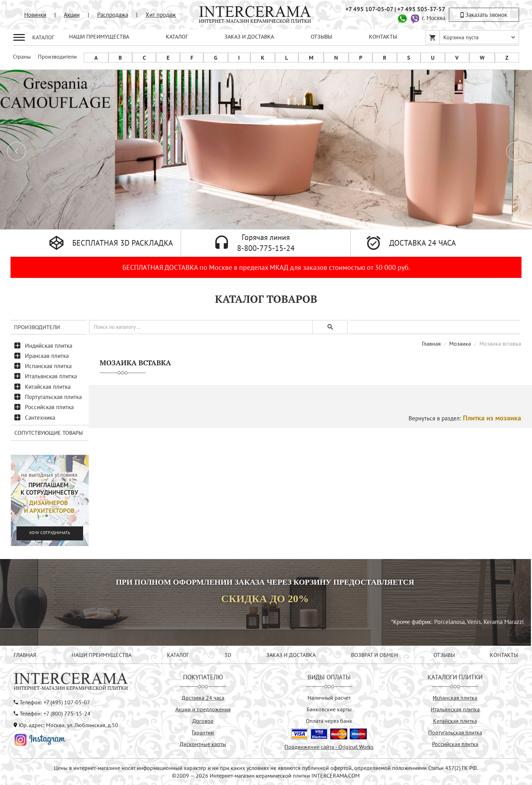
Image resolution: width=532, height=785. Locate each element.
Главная (431, 344)
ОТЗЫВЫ (321, 36)
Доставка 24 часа (203, 698)
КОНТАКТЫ (383, 36)
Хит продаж (161, 15)
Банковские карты (329, 709)
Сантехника (40, 418)
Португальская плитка (53, 397)
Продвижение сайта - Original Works (329, 747)
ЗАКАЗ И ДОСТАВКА (249, 36)
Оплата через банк (329, 721)
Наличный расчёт (329, 698)
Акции (72, 15)
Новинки (35, 15)
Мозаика (460, 344)
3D (228, 655)
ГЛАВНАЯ (25, 655)
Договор (203, 721)
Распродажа (113, 15)
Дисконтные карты (203, 744)
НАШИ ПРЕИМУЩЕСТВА (99, 36)
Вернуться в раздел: (465, 418)
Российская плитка (49, 407)
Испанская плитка (48, 366)
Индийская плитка (49, 346)
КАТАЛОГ (177, 36)
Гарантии (203, 732)
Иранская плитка (47, 356)
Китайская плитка (48, 387)
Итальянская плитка (51, 376)
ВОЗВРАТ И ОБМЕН (375, 655)
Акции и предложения (203, 709)
